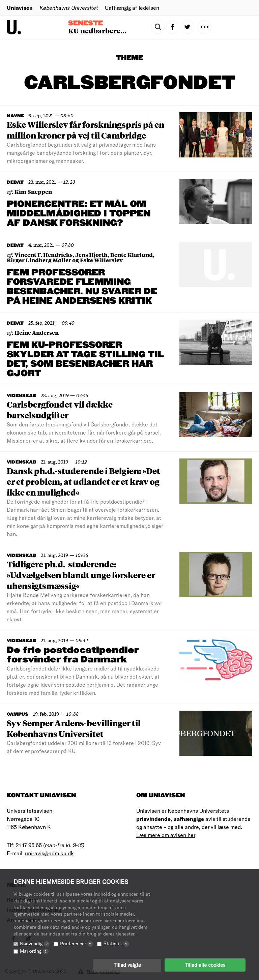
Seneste (85, 23)
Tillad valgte (127, 965)
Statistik (116, 943)
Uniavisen (20, 8)
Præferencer (77, 943)
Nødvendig (35, 943)
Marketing (34, 951)
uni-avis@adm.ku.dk (49, 853)
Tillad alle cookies (205, 965)
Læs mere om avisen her (166, 835)
